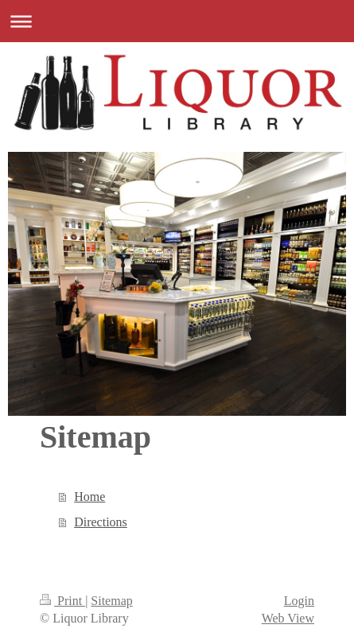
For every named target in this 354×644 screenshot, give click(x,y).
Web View (288, 618)
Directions (101, 522)
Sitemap (111, 601)
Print (62, 601)
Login (299, 601)
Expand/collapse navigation (177, 21)
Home (89, 497)
